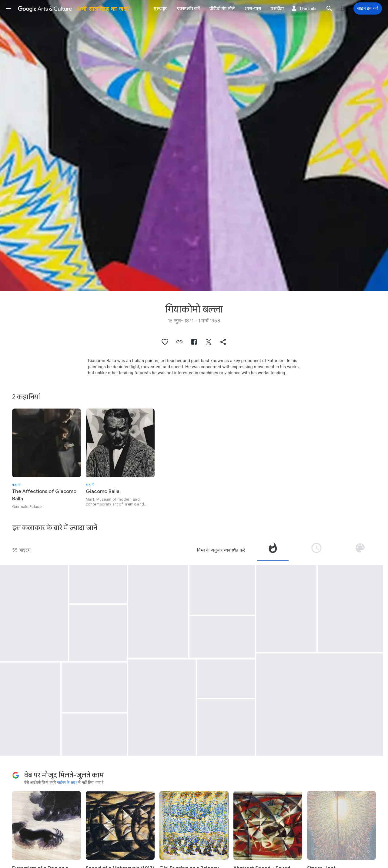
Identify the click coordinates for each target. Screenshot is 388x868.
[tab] (273, 550)
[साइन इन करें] (368, 8)
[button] (8, 8)
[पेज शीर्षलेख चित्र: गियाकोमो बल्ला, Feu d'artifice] (194, 145)
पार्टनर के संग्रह (67, 782)
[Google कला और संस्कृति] (73, 8)
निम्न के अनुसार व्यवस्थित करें (221, 550)
